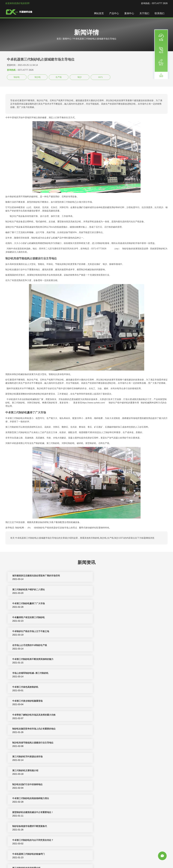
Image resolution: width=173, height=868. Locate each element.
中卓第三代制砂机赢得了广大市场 (28, 590)
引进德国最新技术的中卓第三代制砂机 (30, 813)
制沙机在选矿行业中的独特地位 (108, 673)
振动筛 (78, 863)
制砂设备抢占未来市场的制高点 (108, 827)
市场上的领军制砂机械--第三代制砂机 (111, 618)
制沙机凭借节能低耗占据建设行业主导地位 (32, 660)
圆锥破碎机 (129, 860)
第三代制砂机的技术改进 (105, 743)
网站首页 (99, 14)
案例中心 (130, 14)
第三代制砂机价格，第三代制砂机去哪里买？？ (116, 840)
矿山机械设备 (105, 860)
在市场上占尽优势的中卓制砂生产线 (110, 604)
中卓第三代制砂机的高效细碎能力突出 (30, 687)
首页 (59, 39)
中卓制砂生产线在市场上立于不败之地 (30, 604)
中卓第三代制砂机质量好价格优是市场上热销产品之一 (38, 771)
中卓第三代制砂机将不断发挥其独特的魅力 (32, 618)
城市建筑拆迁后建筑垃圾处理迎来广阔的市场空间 (36, 576)
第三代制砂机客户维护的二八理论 (109, 576)
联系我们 (160, 14)
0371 (100, 77)
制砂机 (17, 77)
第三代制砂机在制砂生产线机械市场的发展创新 (116, 729)
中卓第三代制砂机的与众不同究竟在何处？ (114, 701)
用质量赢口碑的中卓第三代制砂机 (109, 813)
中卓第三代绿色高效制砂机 (25, 632)
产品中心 (115, 14)
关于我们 (145, 14)
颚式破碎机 (150, 860)
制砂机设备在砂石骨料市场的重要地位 (111, 771)
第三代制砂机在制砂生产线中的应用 (29, 840)
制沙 (80, 77)
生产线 (59, 77)
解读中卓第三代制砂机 (23, 799)
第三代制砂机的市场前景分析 (107, 715)
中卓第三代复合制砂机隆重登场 (108, 632)
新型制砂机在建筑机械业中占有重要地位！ (114, 687)
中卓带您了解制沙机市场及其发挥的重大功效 (34, 646)
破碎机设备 (50, 860)
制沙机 (38, 77)
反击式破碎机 (92, 860)
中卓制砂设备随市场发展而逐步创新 (29, 757)
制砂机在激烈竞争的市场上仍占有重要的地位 (115, 646)
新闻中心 (67, 39)
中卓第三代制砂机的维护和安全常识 (110, 785)
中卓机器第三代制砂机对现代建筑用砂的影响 (34, 785)
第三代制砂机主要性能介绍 (25, 673)
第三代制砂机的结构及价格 (106, 799)
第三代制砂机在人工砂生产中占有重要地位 (32, 743)
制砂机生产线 (62, 860)
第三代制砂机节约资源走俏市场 (108, 660)
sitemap (95, 863)
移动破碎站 (118, 860)
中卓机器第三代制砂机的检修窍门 (28, 715)
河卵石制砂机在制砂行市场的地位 (109, 757)
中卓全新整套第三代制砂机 (25, 827)
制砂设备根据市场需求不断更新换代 (29, 701)
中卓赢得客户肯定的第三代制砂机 (109, 590)
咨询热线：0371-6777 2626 (154, 3)
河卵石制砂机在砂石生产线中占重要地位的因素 (35, 729)
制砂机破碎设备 (77, 860)
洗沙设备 (139, 860)
